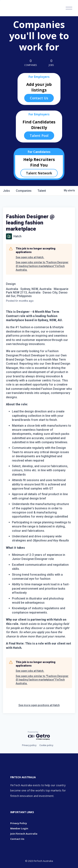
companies (24, 191)
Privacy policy (29, 745)
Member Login (19, 828)
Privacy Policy (19, 823)
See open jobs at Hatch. (30, 257)
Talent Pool (39, 136)
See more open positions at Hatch (39, 705)
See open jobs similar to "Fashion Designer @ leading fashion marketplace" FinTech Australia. (42, 266)
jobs (6, 191)
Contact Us (39, 98)
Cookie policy (46, 745)
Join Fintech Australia (24, 834)
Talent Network (39, 173)
